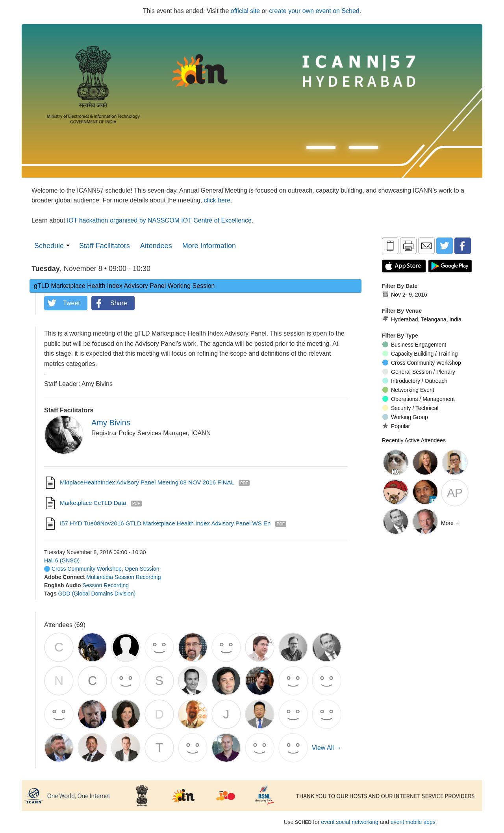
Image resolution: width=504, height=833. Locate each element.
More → (451, 523)
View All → (327, 748)
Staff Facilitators (105, 246)
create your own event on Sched (314, 11)
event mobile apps (413, 822)
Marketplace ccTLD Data (93, 503)
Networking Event (408, 390)
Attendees (156, 246)
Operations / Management (419, 399)
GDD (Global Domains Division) (97, 594)
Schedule (49, 246)
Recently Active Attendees (414, 440)
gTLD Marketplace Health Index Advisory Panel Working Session (124, 286)
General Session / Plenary (419, 372)
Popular (396, 426)
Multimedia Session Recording (123, 577)
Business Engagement (414, 345)
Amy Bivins (111, 423)
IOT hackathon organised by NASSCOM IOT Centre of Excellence (159, 220)
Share (119, 303)
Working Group (405, 417)
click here (217, 200)
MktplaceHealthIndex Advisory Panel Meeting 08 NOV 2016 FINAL (147, 482)
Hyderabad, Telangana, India (422, 319)
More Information (209, 246)
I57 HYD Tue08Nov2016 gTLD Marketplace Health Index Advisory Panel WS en (165, 523)
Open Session (142, 569)
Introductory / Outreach (415, 381)
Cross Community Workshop (83, 569)
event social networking (350, 822)
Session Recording (106, 585)
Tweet (71, 303)
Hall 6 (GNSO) (62, 560)
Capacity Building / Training (420, 354)
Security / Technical (410, 408)
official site (245, 11)
